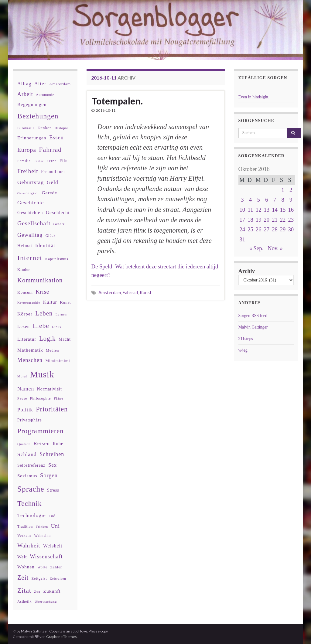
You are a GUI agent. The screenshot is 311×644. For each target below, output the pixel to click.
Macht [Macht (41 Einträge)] (65, 339)
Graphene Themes (62, 637)
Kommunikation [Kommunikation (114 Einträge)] (40, 280)
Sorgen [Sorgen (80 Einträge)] (49, 475)
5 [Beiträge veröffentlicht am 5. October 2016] (258, 200)
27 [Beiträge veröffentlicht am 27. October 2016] (267, 229)
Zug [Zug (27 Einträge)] (37, 591)
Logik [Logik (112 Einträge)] (47, 339)
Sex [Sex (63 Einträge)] (53, 465)
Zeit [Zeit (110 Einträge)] (23, 578)
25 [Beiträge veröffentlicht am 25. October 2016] (250, 229)
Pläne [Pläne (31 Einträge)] (59, 398)
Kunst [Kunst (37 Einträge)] (65, 302)
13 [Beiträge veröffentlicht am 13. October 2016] (267, 210)
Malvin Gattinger (253, 327)
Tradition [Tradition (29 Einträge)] (25, 526)
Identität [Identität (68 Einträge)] (45, 245)
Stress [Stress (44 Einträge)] (53, 490)
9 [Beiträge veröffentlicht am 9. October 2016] (291, 200)
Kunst (146, 293)
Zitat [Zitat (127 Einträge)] (24, 591)
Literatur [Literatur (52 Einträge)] (27, 339)
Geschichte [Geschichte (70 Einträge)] (31, 203)
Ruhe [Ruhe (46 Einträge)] (58, 444)
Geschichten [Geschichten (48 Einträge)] (30, 213)
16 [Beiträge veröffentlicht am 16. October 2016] (291, 210)
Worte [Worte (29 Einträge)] (42, 567)
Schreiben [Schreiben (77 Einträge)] (52, 454)
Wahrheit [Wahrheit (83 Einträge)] (29, 545)
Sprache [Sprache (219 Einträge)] (31, 489)
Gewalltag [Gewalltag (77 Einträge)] (30, 235)
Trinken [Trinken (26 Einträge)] (42, 527)
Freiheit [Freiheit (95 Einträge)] (28, 171)
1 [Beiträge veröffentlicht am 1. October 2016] (283, 190)
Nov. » (275, 248)
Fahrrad (130, 293)
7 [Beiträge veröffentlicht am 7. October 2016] (275, 200)
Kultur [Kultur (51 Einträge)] (50, 302)
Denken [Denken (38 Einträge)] (44, 128)
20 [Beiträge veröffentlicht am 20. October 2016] (267, 220)
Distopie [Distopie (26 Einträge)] (61, 128)
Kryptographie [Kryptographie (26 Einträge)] (29, 303)
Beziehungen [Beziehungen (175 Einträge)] (38, 116)
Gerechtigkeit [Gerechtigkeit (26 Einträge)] (28, 193)
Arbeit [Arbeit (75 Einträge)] (25, 94)
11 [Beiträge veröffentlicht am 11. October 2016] (251, 210)
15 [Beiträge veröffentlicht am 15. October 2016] (283, 210)
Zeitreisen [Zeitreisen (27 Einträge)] (58, 578)
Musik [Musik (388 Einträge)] (42, 374)
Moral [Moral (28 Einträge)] (22, 376)
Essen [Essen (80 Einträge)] (56, 138)
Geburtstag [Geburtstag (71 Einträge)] (31, 182)
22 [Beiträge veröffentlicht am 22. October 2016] (283, 220)
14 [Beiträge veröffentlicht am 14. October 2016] (275, 210)
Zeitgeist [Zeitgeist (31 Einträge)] (39, 578)
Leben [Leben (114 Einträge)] (44, 313)
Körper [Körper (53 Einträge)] (25, 314)
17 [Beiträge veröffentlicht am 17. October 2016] (243, 220)
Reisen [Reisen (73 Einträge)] (42, 443)
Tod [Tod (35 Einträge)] (52, 516)
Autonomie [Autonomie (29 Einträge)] (45, 95)
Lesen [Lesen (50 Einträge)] (24, 326)
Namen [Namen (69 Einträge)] (26, 389)
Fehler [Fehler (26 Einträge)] (39, 161)
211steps (246, 339)
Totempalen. (117, 101)
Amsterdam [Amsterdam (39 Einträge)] (60, 84)
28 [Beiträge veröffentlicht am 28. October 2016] (275, 229)
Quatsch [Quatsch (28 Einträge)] (24, 444)
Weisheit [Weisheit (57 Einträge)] (53, 546)
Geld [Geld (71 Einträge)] (53, 182)
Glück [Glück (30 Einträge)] (51, 236)
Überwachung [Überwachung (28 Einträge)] (46, 601)
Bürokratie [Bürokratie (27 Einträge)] (26, 128)
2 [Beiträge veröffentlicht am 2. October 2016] (291, 190)
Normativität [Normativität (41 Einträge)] (50, 389)
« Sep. (256, 248)
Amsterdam (110, 293)
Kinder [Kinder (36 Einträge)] (24, 269)
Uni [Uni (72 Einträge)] (55, 526)
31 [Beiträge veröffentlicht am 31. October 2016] (243, 239)
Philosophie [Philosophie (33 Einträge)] (41, 398)
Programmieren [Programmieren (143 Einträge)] (40, 431)
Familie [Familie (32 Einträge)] (24, 161)
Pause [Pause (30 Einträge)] (22, 399)
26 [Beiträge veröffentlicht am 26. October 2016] (259, 229)
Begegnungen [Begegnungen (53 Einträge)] (32, 104)
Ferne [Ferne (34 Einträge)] (51, 161)
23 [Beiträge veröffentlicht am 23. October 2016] (291, 220)
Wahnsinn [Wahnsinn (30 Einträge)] (43, 536)
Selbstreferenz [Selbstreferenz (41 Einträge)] (31, 465)
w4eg (243, 350)
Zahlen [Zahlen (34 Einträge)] (56, 567)
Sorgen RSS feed (253, 316)
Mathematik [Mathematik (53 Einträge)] (30, 350)
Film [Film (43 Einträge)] (64, 161)
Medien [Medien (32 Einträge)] (52, 350)
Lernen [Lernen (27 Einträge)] (61, 314)
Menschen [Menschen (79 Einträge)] (30, 360)
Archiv (247, 271)
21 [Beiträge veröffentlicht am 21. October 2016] (275, 220)
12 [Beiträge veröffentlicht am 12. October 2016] (259, 210)
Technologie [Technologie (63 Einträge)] (32, 515)
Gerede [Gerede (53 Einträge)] (50, 193)
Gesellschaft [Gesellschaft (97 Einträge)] (34, 223)
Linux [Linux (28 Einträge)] (57, 327)
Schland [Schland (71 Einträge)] (27, 454)
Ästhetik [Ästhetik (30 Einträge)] (24, 602)
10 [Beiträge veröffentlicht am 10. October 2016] (243, 210)
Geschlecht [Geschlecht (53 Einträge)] (58, 212)
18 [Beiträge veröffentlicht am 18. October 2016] (250, 220)
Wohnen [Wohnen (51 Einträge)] (26, 567)
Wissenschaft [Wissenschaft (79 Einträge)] (46, 557)
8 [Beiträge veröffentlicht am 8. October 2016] (283, 200)
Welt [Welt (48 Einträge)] (22, 557)
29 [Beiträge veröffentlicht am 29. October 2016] (283, 229)
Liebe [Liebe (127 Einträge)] (41, 326)
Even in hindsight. (254, 97)
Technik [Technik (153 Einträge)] (29, 504)
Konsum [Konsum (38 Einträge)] (25, 292)
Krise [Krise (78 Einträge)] (42, 292)
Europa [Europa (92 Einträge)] (27, 150)
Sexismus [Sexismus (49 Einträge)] (27, 476)
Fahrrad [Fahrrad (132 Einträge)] (50, 150)
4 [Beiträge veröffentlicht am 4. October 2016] (250, 200)
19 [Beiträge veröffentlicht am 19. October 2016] (259, 220)
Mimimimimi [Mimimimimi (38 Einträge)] (58, 361)
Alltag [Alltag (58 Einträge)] (24, 84)
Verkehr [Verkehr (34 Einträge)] (24, 536)
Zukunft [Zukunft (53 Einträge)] (52, 591)
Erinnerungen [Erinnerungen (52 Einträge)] (32, 138)
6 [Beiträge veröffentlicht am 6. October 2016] (267, 200)
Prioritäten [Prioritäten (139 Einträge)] (52, 409)
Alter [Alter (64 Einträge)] (40, 84)
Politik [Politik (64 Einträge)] (25, 410)
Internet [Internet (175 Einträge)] (30, 258)
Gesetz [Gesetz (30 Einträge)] (59, 224)
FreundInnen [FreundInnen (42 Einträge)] (53, 172)
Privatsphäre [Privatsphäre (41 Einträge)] (30, 420)
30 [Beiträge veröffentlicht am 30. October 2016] (291, 229)
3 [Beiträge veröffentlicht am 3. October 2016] (242, 200)
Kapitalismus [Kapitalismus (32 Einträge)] (57, 259)
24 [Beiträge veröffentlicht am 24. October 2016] (243, 229)
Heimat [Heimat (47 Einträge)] (25, 246)
